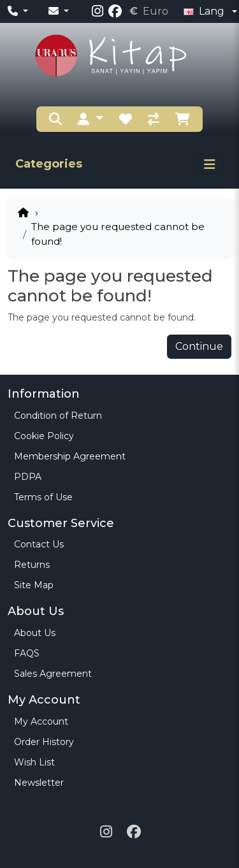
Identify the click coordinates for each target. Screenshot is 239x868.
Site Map (34, 585)
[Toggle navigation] (210, 164)
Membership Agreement (70, 456)
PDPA (28, 477)
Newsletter (39, 783)
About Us (35, 633)
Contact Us (39, 544)
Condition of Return (58, 416)
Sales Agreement (53, 674)
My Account (41, 721)
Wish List (34, 762)
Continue (199, 346)
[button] (91, 119)
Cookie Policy (44, 436)
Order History (44, 742)
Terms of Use (43, 497)
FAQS (27, 653)
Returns (32, 565)
